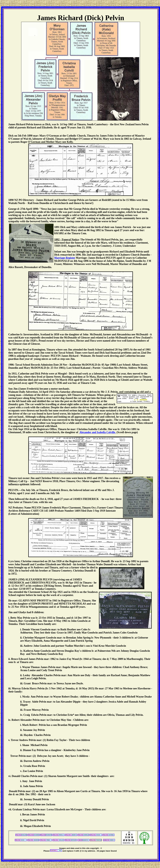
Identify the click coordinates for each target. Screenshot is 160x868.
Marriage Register (65, 258)
